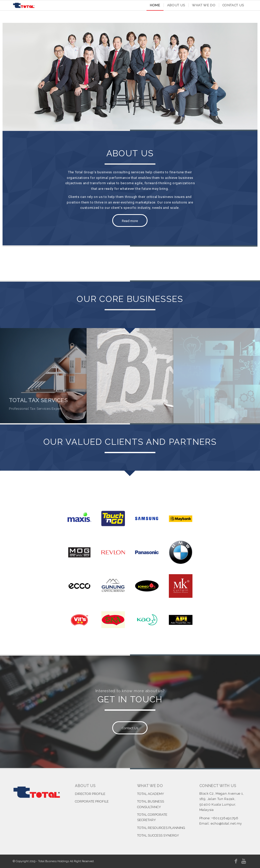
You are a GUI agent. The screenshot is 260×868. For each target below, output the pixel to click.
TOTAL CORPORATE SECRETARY (152, 817)
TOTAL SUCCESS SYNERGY (158, 835)
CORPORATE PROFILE (92, 801)
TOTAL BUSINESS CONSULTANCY (151, 804)
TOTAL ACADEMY (151, 794)
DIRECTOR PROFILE (90, 794)
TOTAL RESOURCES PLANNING (161, 828)
